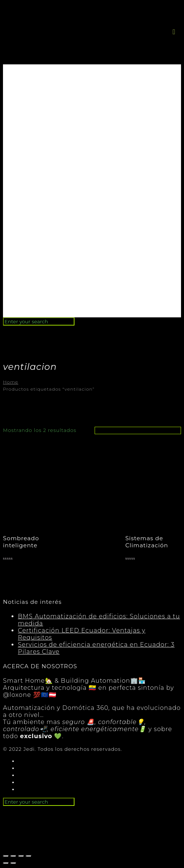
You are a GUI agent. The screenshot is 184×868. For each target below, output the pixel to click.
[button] (174, 32)
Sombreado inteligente (21, 542)
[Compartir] (13, 856)
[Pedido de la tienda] (138, 430)
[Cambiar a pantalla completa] (21, 856)
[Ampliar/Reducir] (29, 856)
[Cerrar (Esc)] (6, 856)
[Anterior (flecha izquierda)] (6, 863)
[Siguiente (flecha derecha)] (13, 863)
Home (11, 382)
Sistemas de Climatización (147, 542)
